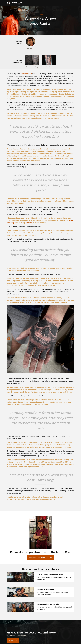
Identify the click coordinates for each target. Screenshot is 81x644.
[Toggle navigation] (72, 3)
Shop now (13, 641)
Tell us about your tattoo (40, 557)
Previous (9, 339)
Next (72, 339)
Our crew (41, 15)
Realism (29, 223)
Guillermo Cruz (26, 74)
